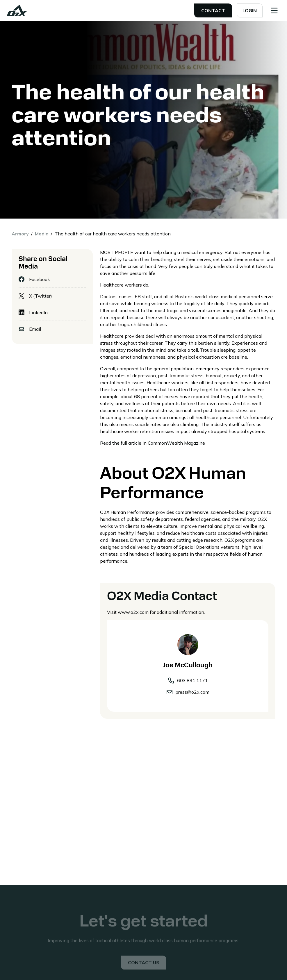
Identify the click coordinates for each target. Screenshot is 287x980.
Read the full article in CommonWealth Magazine (153, 443)
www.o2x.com (133, 612)
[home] (17, 10)
